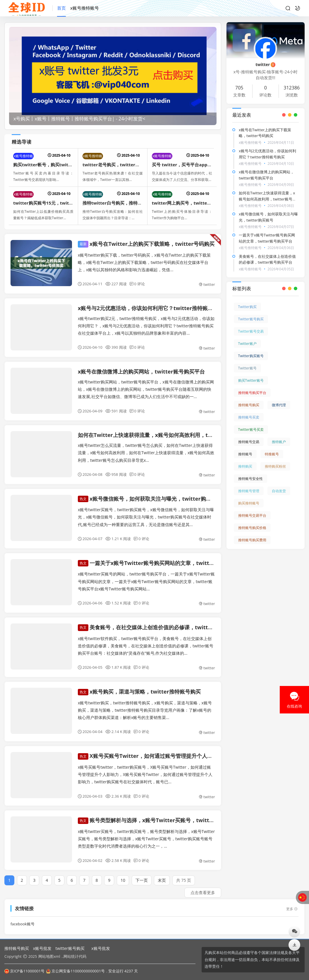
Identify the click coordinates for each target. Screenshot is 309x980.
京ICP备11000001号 (24, 971)
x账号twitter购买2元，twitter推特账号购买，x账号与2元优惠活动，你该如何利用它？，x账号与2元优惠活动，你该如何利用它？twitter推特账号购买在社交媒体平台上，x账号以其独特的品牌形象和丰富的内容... (146, 326)
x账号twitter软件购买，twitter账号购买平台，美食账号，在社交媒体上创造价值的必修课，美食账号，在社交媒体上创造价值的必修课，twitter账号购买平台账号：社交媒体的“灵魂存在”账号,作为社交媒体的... (146, 640)
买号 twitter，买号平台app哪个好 (186, 165)
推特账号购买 (249, 399)
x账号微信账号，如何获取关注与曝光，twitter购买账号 (150, 493)
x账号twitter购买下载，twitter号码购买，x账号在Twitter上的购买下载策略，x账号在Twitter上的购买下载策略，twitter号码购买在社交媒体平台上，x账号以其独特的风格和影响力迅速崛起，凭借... (144, 262)
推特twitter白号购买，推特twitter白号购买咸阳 (131, 203)
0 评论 (137, 284)
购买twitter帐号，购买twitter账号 (48, 165)
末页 (162, 875)
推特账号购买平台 (252, 387)
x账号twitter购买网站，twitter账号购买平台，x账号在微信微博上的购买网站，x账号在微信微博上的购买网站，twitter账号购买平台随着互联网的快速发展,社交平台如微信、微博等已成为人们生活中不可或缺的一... (146, 389)
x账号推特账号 (85, 8)
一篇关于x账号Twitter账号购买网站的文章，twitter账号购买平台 (162, 557)
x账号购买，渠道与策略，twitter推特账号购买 (139, 686)
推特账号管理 (249, 485)
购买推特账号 (249, 497)
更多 (292, 903)
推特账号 (245, 448)
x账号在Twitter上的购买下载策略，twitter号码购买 (146, 244)
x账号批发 (42, 948)
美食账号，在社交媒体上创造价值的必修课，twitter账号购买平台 (161, 621)
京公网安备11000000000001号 (75, 971)
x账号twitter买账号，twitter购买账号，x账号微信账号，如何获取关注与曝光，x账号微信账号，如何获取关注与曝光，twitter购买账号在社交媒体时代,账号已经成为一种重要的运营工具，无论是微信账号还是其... (146, 511)
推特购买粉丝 (275, 460)
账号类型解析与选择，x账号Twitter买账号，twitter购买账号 (157, 815)
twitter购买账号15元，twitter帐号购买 (53, 203)
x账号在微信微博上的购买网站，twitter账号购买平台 (141, 371)
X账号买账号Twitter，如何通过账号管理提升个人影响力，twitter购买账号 (173, 750)
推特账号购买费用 (252, 534)
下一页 (142, 875)
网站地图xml (49, 956)
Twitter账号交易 (251, 325)
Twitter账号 (247, 362)
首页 (61, 8)
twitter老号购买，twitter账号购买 (118, 165)
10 (123, 875)
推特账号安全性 (250, 473)
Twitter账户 (247, 338)
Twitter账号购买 (251, 313)
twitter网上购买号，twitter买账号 (187, 203)
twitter (207, 284)
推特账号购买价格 (252, 522)
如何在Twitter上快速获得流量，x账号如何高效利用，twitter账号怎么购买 (167, 435)
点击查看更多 (203, 887)
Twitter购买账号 (251, 350)
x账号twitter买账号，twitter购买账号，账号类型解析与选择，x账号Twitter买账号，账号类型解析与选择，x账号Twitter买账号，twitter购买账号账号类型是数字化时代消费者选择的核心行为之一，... (146, 833)
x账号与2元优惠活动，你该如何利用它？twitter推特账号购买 (151, 308)
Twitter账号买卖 (251, 424)
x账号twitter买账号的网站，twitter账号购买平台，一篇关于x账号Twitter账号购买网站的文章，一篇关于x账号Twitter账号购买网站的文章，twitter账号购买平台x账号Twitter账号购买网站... (146, 576)
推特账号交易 (249, 436)
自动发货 (279, 485)
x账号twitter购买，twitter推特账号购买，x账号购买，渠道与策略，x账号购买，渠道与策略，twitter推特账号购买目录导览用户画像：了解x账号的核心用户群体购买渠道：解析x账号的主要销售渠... (145, 704)
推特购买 (245, 460)
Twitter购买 (247, 301)
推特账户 (279, 436)
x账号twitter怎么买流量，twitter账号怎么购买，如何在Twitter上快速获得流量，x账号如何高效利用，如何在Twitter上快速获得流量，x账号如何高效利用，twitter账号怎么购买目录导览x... (146, 453)
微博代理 (279, 399)
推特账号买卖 (249, 411)
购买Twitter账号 (251, 375)
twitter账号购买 (70, 948)
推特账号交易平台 (252, 510)
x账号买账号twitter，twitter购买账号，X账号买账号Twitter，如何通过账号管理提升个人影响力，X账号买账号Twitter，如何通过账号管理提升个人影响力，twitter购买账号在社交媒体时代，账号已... (145, 769)
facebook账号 (23, 918)
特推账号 (272, 448)
